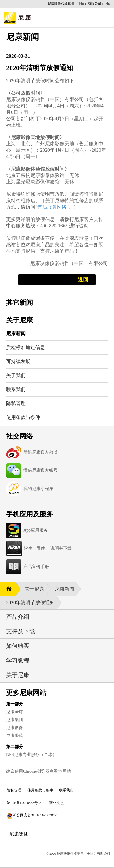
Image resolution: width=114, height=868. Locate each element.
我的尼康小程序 (38, 489)
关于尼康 (35, 589)
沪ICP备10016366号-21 (25, 803)
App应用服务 (36, 530)
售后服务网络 (52, 207)
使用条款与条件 (40, 790)
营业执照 (56, 803)
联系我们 (66, 790)
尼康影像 (15, 728)
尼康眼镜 (15, 735)
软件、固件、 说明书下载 (48, 548)
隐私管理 (14, 790)
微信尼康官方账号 (40, 470)
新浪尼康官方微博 (40, 452)
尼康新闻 (65, 589)
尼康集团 (15, 720)
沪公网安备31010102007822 (32, 816)
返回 (83, 280)
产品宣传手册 (36, 567)
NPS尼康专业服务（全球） (31, 755)
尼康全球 (15, 712)
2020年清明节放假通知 (31, 603)
